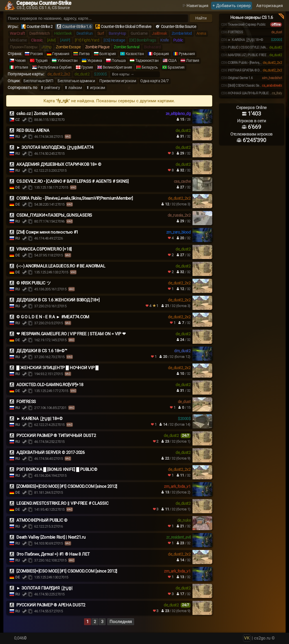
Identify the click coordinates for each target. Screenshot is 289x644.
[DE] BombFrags (143, 40)
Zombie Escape (68, 47)
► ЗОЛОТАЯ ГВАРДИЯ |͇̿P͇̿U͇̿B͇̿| (44, 588)
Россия (36, 54)
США (172, 60)
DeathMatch (40, 33)
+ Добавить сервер (232, 6)
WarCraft (17, 33)
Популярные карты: (26, 74)
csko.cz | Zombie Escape (39, 114)
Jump (47, 47)
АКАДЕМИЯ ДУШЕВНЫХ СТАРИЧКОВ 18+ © (59, 164)
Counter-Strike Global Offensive (126, 27)
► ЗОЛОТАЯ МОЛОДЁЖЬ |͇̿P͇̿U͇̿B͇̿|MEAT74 (55, 147)
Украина (95, 60)
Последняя (121, 622)
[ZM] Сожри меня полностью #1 (47, 232)
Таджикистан (147, 60)
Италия (21, 67)
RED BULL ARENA (33, 130)
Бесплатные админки (76, 81)
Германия (61, 54)
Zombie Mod (182, 33)
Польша (119, 60)
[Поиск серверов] (97, 18)
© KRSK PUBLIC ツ (33, 283)
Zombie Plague (97, 47)
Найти (201, 18)
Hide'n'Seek (63, 33)
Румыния (187, 54)
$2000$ (100, 74)
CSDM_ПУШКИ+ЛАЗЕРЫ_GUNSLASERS (54, 215)
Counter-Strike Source (179, 27)
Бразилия (176, 67)
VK (247, 638)
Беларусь (150, 67)
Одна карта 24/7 (155, 81)
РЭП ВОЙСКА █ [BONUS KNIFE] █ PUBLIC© (57, 469)
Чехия (20, 60)
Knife (165, 40)
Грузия (87, 67)
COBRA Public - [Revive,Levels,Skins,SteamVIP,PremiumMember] (75, 198)
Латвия (192, 60)
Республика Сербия (55, 67)
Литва (84, 54)
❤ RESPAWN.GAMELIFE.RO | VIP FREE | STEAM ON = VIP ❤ (71, 334)
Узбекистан (67, 60)
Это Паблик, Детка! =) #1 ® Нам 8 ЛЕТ (53, 554)
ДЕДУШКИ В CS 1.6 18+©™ (42, 351)
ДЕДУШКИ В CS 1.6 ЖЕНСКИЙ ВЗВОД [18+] (58, 300)
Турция (41, 60)
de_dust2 (82, 74)
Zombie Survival (127, 47)
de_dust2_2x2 (59, 74)
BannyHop (117, 33)
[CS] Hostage (114, 40)
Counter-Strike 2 (40, 27)
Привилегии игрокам (118, 81)
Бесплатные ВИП (38, 81)
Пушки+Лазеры (24, 47)
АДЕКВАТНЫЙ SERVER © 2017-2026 (51, 452)
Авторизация (270, 6)
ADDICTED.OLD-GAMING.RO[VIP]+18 (50, 385)
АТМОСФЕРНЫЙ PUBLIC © (42, 520)
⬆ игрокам (96, 88)
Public (178, 40)
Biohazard (152, 47)
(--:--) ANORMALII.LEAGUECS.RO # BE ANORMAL (61, 266)
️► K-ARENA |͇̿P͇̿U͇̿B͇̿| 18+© (39, 419)
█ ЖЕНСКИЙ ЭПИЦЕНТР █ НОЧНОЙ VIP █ (57, 368)
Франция (161, 54)
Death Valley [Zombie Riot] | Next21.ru (51, 537)
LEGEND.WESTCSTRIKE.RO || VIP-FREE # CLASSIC (62, 503)
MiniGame (18, 40)
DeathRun (85, 33)
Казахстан (135, 54)
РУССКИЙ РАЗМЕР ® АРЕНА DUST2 (51, 605)
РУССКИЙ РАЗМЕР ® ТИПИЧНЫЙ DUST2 (56, 436)
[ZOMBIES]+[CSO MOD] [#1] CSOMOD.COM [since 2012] (67, 486)
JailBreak (159, 33)
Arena (201, 33)
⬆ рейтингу (50, 88)
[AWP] (65, 40)
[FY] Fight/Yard (87, 40)
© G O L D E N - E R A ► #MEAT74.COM (53, 317)
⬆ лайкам (73, 88)
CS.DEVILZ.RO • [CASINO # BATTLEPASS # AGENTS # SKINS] (73, 181)
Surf (101, 33)
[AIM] (52, 40)
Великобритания (117, 67)
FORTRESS (26, 402)
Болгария (108, 54)
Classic (37, 40)
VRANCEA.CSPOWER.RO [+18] (44, 249)
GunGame (139, 33)
